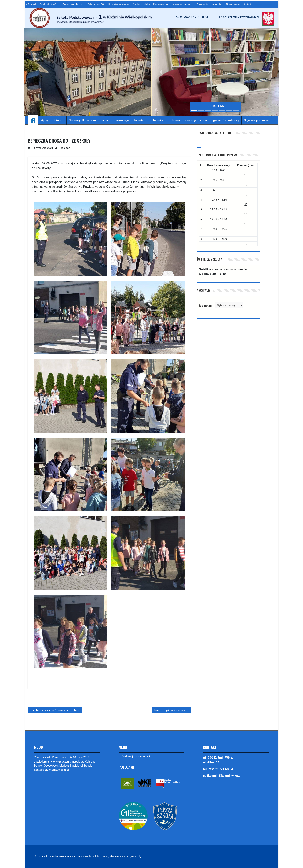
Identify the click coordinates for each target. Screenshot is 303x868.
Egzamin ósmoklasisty (225, 120)
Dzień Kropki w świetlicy (169, 710)
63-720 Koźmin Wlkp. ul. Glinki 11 (218, 760)
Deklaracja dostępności (136, 756)
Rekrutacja (122, 120)
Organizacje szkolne (257, 120)
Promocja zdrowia (196, 120)
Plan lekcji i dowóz (48, 4)
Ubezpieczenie (233, 4)
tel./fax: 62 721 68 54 (194, 17)
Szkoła (57, 120)
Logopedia (216, 4)
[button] (161, 72)
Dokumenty (202, 4)
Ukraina (175, 120)
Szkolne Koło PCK (96, 4)
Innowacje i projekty (182, 4)
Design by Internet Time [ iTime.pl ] (127, 857)
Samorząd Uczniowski (82, 120)
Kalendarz (140, 120)
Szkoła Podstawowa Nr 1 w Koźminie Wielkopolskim (74, 857)
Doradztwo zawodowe (119, 4)
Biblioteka (157, 120)
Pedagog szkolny (161, 4)
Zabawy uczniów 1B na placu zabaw (56, 710)
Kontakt (247, 4)
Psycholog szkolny (141, 4)
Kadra (105, 120)
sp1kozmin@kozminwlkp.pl (241, 17)
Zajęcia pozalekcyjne (73, 4)
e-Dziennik (31, 4)
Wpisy (44, 120)
